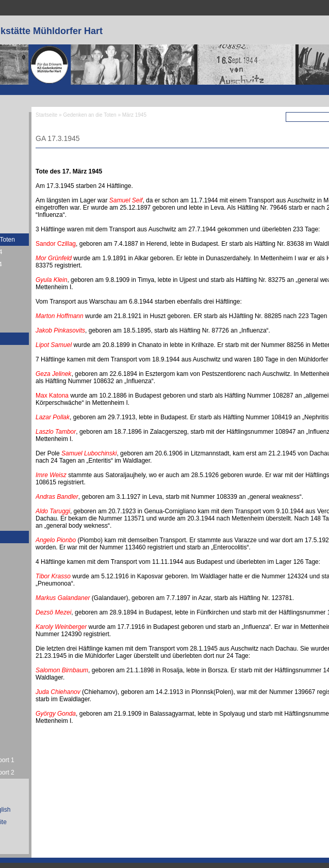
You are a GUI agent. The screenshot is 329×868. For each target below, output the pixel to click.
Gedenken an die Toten (89, 115)
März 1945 (134, 115)
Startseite (46, 115)
